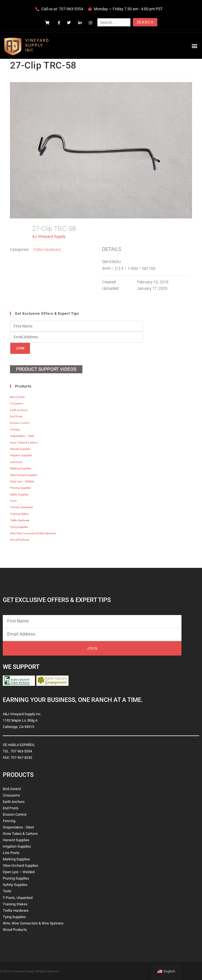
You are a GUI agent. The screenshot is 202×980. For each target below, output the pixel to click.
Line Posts (16, 462)
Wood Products (20, 540)
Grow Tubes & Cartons (24, 443)
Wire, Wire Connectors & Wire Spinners (33, 533)
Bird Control (17, 397)
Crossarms (17, 403)
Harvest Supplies (20, 449)
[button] (195, 46)
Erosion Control (20, 423)
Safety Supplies (19, 494)
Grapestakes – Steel (22, 436)
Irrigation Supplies (21, 455)
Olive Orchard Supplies (24, 475)
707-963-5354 (71, 9)
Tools (13, 501)
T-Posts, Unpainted (21, 507)
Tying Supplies (19, 527)
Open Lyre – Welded (22, 481)
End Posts (16, 416)
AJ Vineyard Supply (49, 236)
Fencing (15, 429)
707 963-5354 (21, 751)
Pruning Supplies (20, 488)
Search (145, 22)
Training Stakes (19, 514)
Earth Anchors (19, 410)
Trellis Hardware (47, 250)
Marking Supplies (21, 468)
